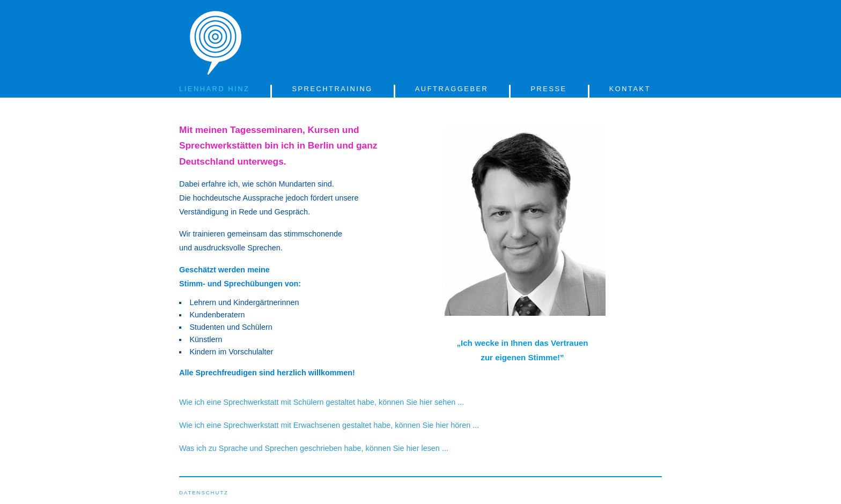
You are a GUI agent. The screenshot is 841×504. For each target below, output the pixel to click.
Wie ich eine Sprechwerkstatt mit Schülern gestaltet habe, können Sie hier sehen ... (322, 402)
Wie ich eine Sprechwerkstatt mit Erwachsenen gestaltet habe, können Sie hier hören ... (329, 425)
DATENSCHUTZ (204, 492)
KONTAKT (630, 89)
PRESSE (548, 89)
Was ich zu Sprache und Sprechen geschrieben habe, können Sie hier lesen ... (314, 448)
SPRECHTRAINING (332, 89)
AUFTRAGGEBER (452, 89)
